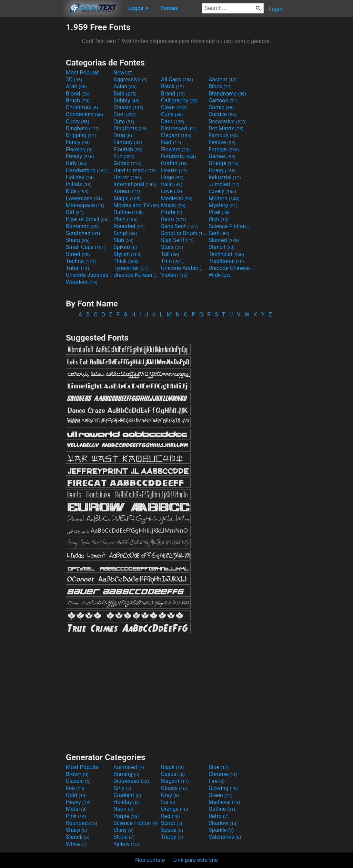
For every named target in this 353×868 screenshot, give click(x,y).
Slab (124, 240)
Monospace (85, 205)
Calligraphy (179, 100)
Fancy (78, 142)
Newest (123, 73)
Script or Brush (184, 233)
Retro (174, 219)
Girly (76, 163)
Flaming (79, 149)
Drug (123, 135)
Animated (129, 767)
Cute (124, 122)
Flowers (175, 149)
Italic (172, 184)
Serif (219, 233)
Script (125, 233)
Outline (128, 212)
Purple (126, 816)
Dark (173, 122)
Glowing (223, 788)
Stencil (222, 247)
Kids (77, 191)
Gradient (127, 795)
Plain (125, 219)
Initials (79, 184)
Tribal (77, 268)
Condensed (84, 114)
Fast (171, 142)
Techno (81, 261)
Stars (172, 247)
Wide (219, 275)
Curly (172, 114)
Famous (223, 135)
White (76, 844)
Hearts (174, 170)
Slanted (224, 240)
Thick (126, 261)
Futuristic (179, 156)
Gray (170, 795)
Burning (126, 774)
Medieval (177, 198)
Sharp (78, 240)
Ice (168, 802)
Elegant (176, 135)
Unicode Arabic (184, 268)
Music (173, 205)
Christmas (82, 107)
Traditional (226, 261)
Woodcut (82, 282)
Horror (127, 177)
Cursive (223, 114)
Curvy (78, 122)
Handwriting (87, 170)
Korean (127, 191)
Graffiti (174, 163)
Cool (125, 114)
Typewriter (131, 268)
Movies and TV (136, 205)
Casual (173, 774)
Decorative (228, 122)
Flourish (128, 149)
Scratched (83, 233)
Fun (124, 156)
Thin (172, 261)
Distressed (179, 128)
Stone (124, 837)
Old (75, 212)
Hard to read (135, 170)
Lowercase (84, 198)
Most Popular (82, 73)
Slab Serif (177, 240)
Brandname (227, 94)
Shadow (223, 823)
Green (221, 795)
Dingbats (83, 128)
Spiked (125, 247)
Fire (217, 781)
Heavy (222, 170)
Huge (172, 177)
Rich (219, 219)
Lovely (222, 191)
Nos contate (150, 860)
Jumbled (224, 184)
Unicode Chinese (232, 268)
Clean (174, 107)
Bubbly (127, 100)
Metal (76, 809)
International (135, 184)
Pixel (219, 212)
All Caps (177, 79)
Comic (221, 107)
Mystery (223, 205)
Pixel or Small (87, 219)
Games (222, 156)
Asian (125, 86)
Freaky (80, 156)
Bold (125, 94)
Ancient (223, 79)
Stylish (128, 254)
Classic (128, 107)
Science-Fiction (232, 226)
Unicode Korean (137, 275)
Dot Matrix (226, 128)
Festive (222, 142)
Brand (173, 94)
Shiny (124, 830)
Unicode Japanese (89, 275)
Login (276, 9)
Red (170, 816)
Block (220, 86)
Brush (78, 100)
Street (78, 254)
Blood (78, 94)
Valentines (225, 837)
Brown (77, 774)
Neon (123, 809)
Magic (127, 198)
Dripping (81, 135)
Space (172, 830)
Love (172, 191)
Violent (174, 275)
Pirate (172, 212)
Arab (76, 86)
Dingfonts (130, 128)
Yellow (126, 844)
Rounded (129, 226)
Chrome (223, 774)
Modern (224, 198)
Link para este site (196, 860)
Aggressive (130, 79)
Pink (76, 816)
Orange (175, 809)
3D (74, 79)
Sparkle (221, 830)
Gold (76, 795)
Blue (219, 767)
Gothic (127, 163)
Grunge (223, 163)
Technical (226, 254)
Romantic (82, 226)
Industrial (225, 177)
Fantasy (128, 142)
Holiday (80, 177)
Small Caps (86, 247)
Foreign (224, 149)
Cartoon (223, 100)
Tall (170, 254)
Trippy (172, 837)
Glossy (174, 788)
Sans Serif (179, 226)
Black (173, 86)
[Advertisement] (33, 125)
